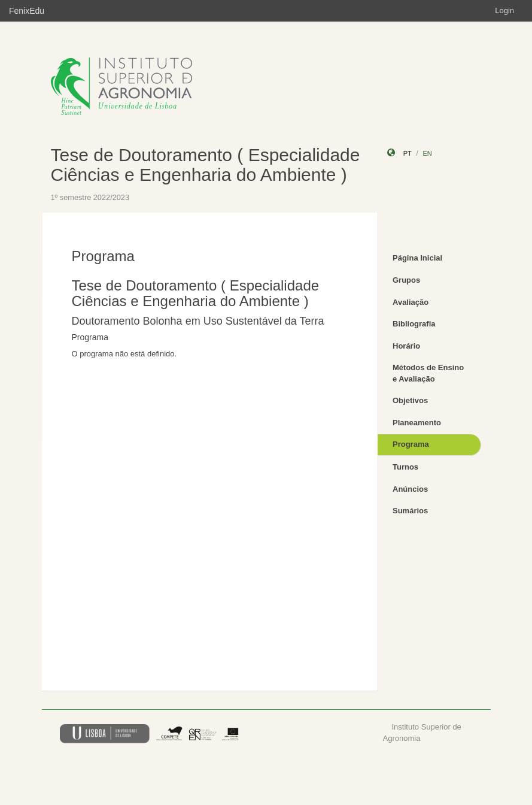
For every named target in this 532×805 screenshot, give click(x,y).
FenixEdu (27, 11)
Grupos (406, 280)
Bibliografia (414, 324)
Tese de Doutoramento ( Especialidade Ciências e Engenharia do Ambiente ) (206, 165)
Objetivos (410, 400)
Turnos (405, 467)
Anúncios (410, 489)
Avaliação (411, 302)
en (427, 153)
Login (504, 10)
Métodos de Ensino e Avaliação (428, 373)
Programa (411, 444)
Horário (406, 346)
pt (408, 153)
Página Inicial (417, 258)
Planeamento (417, 423)
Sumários (410, 511)
